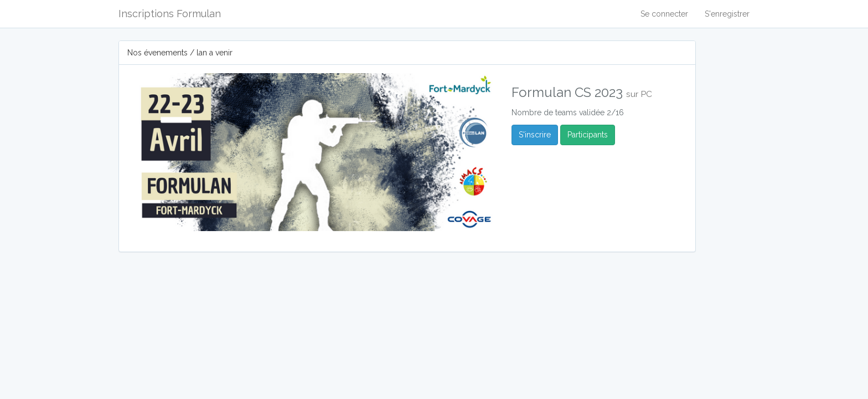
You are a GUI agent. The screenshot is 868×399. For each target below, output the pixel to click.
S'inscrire (535, 135)
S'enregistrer (727, 14)
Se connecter (664, 14)
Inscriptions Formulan (170, 14)
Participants (588, 135)
